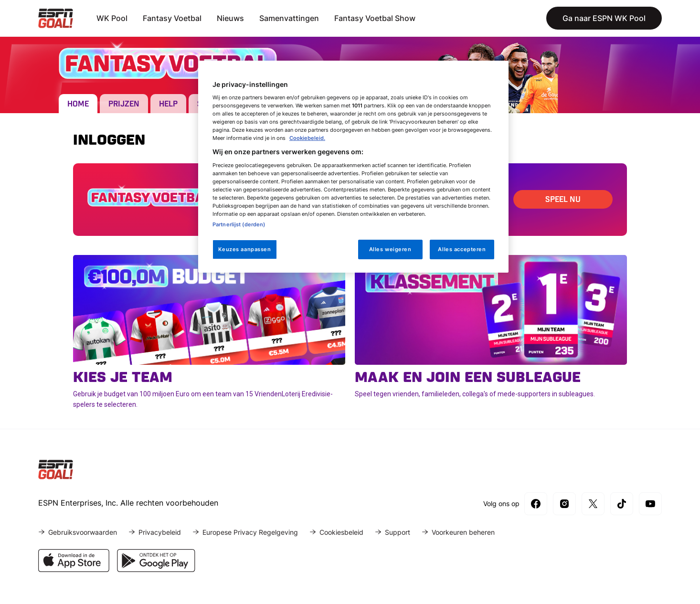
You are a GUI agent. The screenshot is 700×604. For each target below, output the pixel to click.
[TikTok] (622, 504)
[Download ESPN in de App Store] (74, 569)
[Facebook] (536, 504)
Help (168, 104)
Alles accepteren (462, 249)
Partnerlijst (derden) (239, 224)
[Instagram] (564, 504)
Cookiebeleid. (307, 138)
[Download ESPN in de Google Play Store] (156, 569)
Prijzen (124, 104)
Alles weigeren (390, 249)
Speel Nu (563, 200)
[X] (593, 504)
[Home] (56, 18)
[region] (353, 167)
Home (78, 104)
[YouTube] (650, 504)
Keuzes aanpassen (244, 249)
